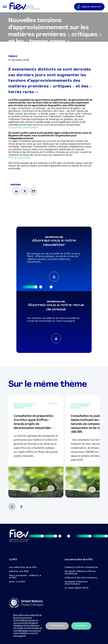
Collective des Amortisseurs (81, 578)
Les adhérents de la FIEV (23, 567)
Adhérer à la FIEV (19, 571)
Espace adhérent (92, 7)
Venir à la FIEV (17, 582)
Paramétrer (57, 626)
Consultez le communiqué (23, 128)
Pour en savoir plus (19, 158)
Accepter (81, 626)
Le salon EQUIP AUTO (77, 588)
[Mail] (33, 191)
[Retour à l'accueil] (42, 6)
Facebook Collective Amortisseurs (76, 583)
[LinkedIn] (16, 191)
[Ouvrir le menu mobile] (5, 6)
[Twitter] (25, 191)
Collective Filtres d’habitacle (81, 567)
